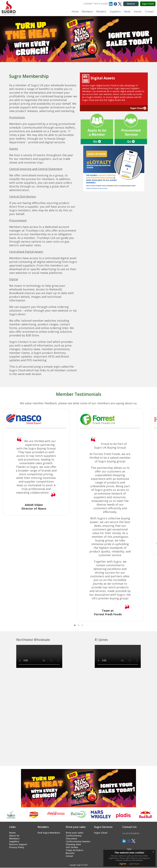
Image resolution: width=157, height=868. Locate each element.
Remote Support (18, 844)
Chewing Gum (73, 844)
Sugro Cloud (148, 4)
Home (75, 11)
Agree (123, 864)
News (127, 11)
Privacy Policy (17, 847)
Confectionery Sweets (78, 841)
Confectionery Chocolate (74, 837)
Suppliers (115, 11)
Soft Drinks (72, 847)
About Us (14, 836)
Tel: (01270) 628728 (131, 833)
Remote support (131, 4)
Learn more (134, 864)
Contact (149, 11)
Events (138, 11)
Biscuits (70, 853)
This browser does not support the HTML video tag (39, 656)
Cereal (69, 856)
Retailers (101, 11)
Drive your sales (75, 833)
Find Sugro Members (49, 833)
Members (87, 11)
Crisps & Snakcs (75, 850)
